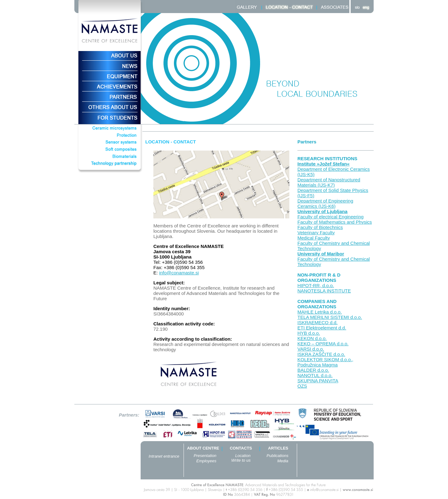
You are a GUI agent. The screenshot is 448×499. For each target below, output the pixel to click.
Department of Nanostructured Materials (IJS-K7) (329, 182)
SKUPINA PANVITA (318, 381)
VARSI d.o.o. (311, 349)
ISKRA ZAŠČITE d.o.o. (321, 354)
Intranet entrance (164, 456)
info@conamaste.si (179, 273)
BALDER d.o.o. (313, 370)
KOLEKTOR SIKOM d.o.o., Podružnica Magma (325, 362)
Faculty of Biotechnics (320, 227)
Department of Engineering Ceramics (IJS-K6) (325, 203)
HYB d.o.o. (309, 333)
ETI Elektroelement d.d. (322, 328)
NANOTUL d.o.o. (315, 375)
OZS (302, 386)
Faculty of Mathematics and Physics (335, 222)
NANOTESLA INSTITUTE (324, 291)
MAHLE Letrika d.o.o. (320, 312)
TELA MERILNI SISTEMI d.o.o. (330, 317)
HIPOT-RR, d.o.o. (316, 285)
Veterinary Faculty (316, 233)
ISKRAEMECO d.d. (317, 322)
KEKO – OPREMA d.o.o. (323, 344)
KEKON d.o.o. (312, 338)
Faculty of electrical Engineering (331, 217)
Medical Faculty (314, 238)
